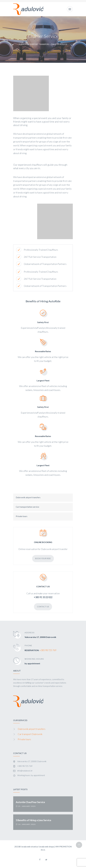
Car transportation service (27, 507)
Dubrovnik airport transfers (28, 497)
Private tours (22, 516)
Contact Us (43, 607)
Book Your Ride (43, 558)
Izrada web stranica (29, 847)
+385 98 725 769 (48, 650)
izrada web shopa (46, 847)
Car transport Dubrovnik (30, 734)
